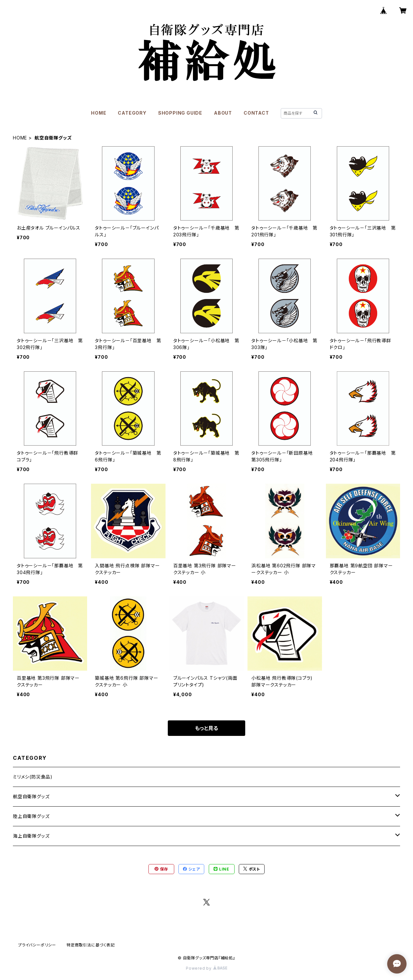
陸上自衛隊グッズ (31, 816)
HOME (99, 113)
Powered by (206, 968)
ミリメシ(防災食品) (33, 777)
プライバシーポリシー (37, 945)
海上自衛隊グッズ (31, 836)
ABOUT (223, 113)
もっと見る (206, 728)
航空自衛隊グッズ (31, 796)
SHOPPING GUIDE (180, 113)
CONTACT (256, 113)
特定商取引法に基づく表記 (91, 945)
